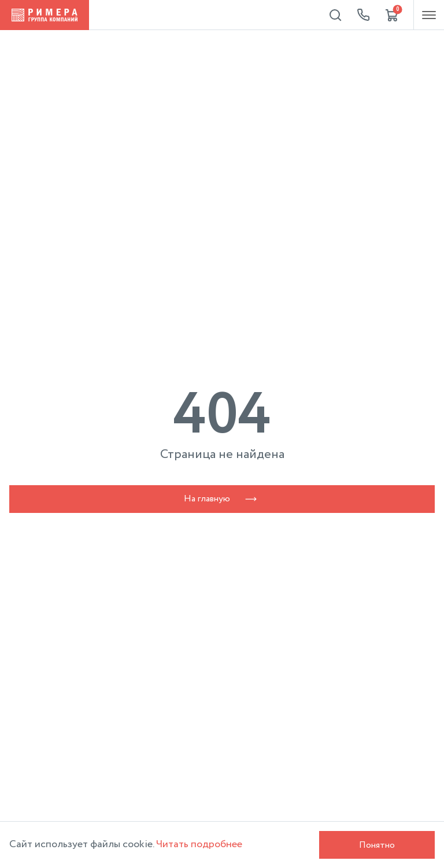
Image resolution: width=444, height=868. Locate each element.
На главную (222, 499)
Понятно (377, 845)
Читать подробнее (199, 844)
